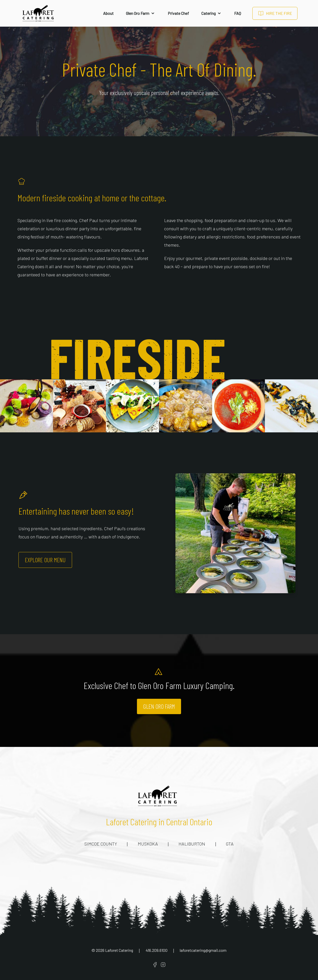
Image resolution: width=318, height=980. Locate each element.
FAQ (238, 13)
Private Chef (178, 13)
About (108, 13)
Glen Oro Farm (141, 13)
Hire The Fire (275, 13)
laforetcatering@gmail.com (203, 950)
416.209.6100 (157, 950)
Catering (212, 13)
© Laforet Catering (112, 950)
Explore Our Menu (45, 560)
